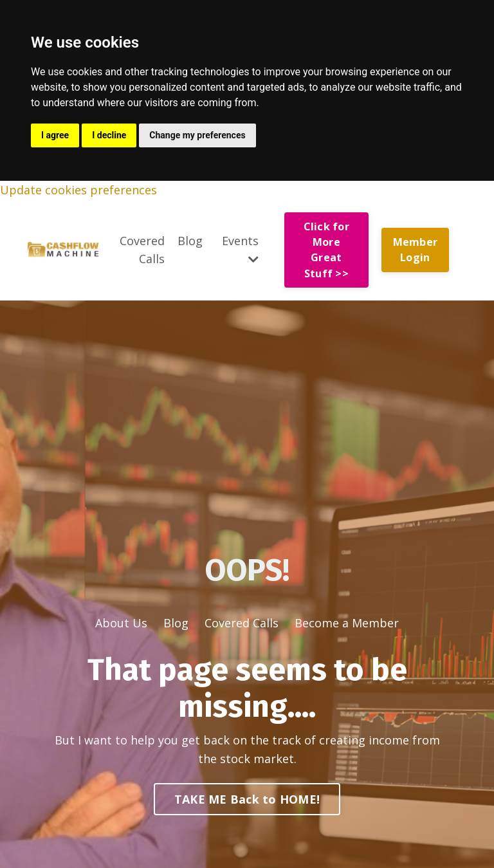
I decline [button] (109, 135)
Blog (190, 241)
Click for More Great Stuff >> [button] (326, 250)
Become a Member (347, 623)
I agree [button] (55, 135)
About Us (121, 623)
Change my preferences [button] (197, 135)
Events (240, 249)
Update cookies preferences (78, 190)
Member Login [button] (416, 250)
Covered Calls (142, 250)
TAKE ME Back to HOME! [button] (247, 799)
